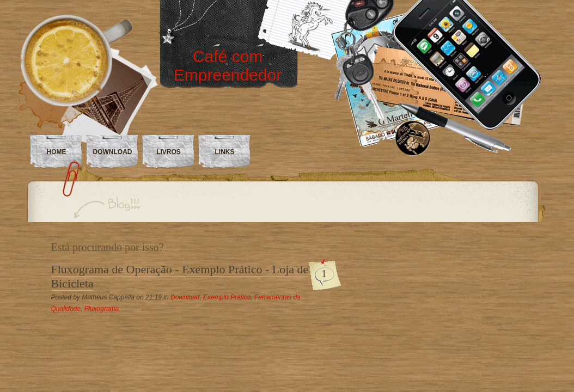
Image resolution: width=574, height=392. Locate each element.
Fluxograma (102, 309)
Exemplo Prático (227, 297)
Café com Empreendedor (228, 66)
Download (185, 297)
